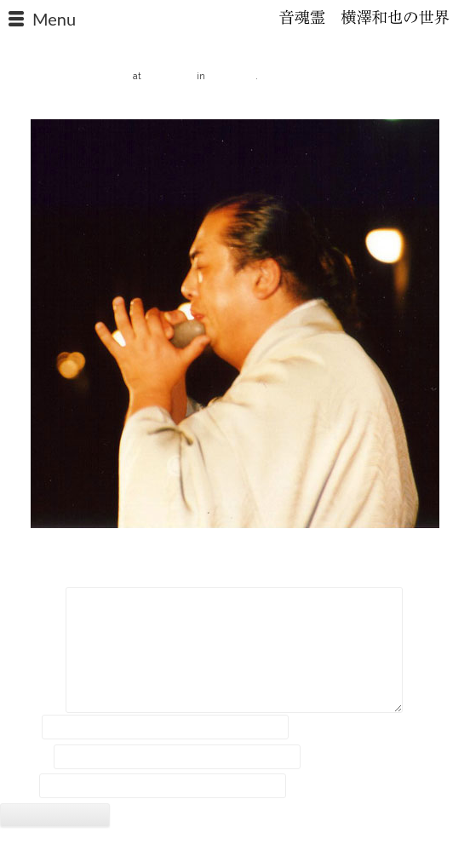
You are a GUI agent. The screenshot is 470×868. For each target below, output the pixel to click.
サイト (18, 786)
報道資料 (232, 75)
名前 (20, 727)
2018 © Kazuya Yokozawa (235, 849)
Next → (450, 105)
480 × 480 (169, 75)
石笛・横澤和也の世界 (364, 17)
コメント (32, 601)
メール (26, 756)
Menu (54, 19)
